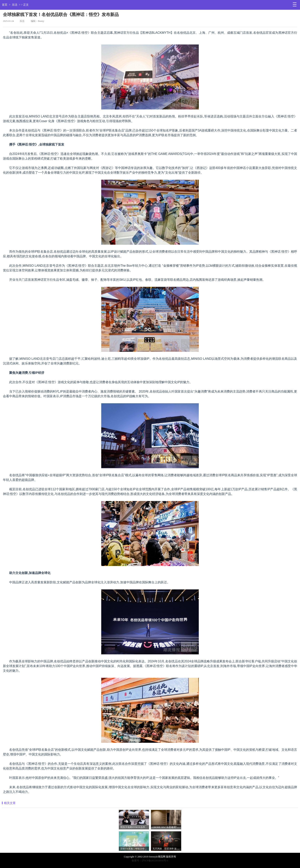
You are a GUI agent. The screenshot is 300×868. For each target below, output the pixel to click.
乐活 (15, 5)
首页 (5, 5)
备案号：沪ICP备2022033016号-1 (150, 860)
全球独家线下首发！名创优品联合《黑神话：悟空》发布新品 (61, 15)
